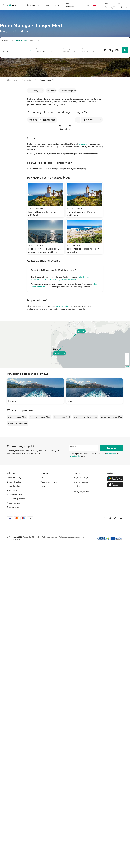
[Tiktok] (115, 518)
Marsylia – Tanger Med (18, 423)
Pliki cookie (36, 537)
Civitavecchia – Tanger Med (85, 417)
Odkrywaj (57, 5)
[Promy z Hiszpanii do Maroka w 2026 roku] (46, 200)
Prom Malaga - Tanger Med (45, 80)
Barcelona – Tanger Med (112, 417)
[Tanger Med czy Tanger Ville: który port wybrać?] (84, 237)
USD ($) (106, 5)
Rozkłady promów (15, 494)
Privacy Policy (111, 454)
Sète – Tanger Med (62, 417)
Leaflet (127, 367)
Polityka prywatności (50, 537)
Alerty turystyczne (82, 492)
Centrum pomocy (81, 482)
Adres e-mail (75, 446)
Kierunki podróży (14, 486)
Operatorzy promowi (16, 499)
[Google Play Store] (115, 479)
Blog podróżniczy (14, 482)
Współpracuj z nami (49, 482)
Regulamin (27, 537)
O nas (43, 478)
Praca (43, 486)
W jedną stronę (8, 40)
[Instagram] (110, 518)
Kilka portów (35, 40)
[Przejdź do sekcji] (36, 91)
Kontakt (77, 486)
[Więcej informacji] (40, 453)
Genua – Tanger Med (17, 417)
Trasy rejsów (27, 80)
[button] (40, 120)
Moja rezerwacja (71, 5)
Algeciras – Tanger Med (40, 417)
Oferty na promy (31, 5)
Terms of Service (75, 456)
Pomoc (87, 5)
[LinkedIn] (121, 518)
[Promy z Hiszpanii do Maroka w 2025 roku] (84, 200)
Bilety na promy (13, 80)
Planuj (46, 5)
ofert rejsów (84, 144)
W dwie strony (22, 40)
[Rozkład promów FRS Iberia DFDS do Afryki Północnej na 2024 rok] (46, 237)
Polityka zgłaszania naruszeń (69, 537)
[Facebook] (104, 518)
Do (37, 49)
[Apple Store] (115, 485)
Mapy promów (62, 306)
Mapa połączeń (14, 503)
